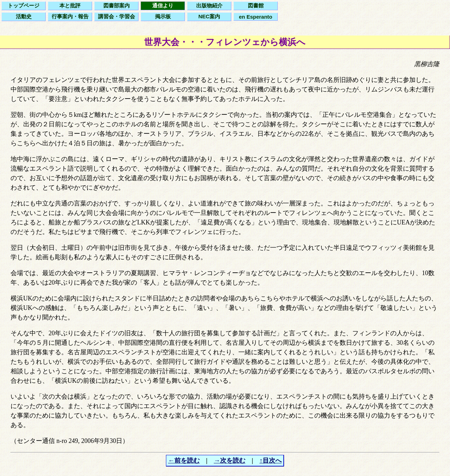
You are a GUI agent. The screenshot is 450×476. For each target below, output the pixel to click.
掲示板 (163, 16)
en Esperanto (255, 17)
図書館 (256, 5)
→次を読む (230, 461)
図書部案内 (117, 5)
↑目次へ (271, 461)
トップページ (24, 5)
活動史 (24, 16)
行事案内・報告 (70, 16)
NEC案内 (209, 16)
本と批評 (70, 5)
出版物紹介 (209, 5)
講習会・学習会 (117, 16)
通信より (163, 5)
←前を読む (184, 461)
